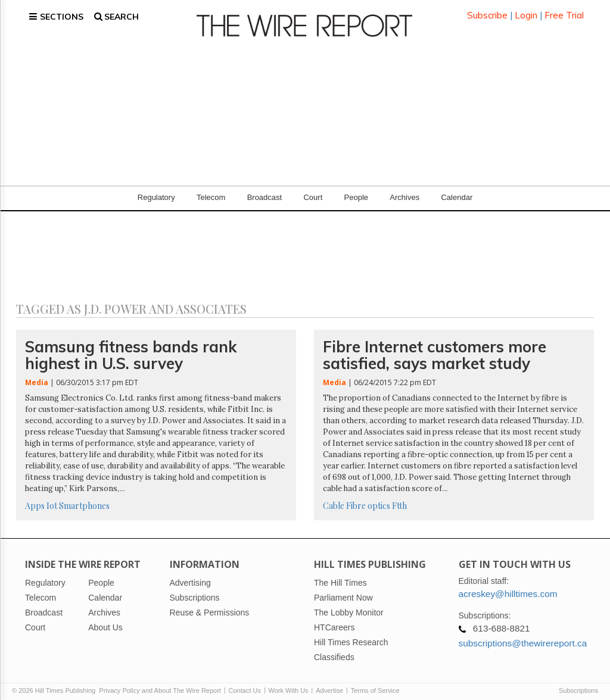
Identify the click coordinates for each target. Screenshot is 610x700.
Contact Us (245, 683)
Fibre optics (368, 499)
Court (313, 190)
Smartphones (84, 499)
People (356, 190)
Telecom (211, 190)
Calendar (457, 190)
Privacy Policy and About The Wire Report (160, 683)
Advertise (329, 683)
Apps (35, 499)
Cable (334, 499)
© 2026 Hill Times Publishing (55, 683)
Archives (404, 190)
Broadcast (265, 190)
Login (526, 12)
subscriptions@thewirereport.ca (523, 636)
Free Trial (564, 12)
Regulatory (156, 190)
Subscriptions (578, 683)
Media (37, 375)
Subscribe (487, 12)
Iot (52, 499)
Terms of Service (375, 683)
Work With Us (289, 683)
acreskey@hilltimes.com (508, 587)
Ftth (399, 499)
